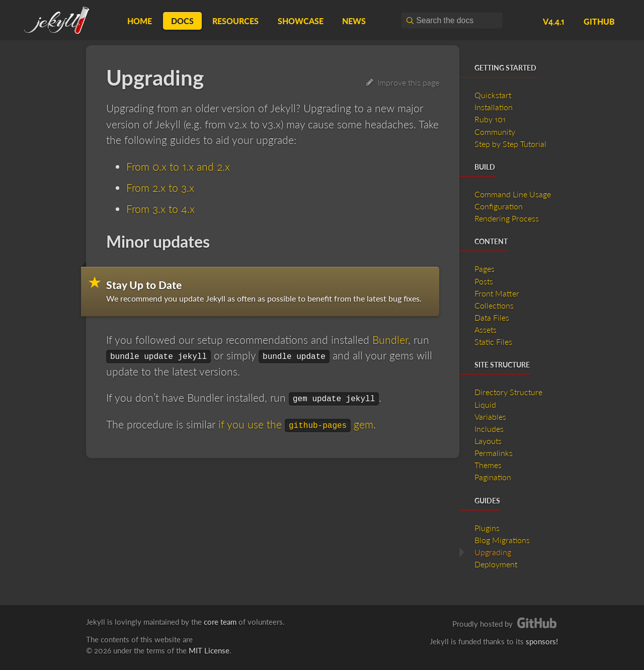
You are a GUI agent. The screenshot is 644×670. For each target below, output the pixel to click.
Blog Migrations (502, 540)
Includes (489, 429)
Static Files (493, 342)
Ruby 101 (490, 119)
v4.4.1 (554, 21)
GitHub (599, 21)
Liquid (485, 404)
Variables (490, 417)
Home (140, 21)
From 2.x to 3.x (160, 188)
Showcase (301, 21)
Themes (488, 465)
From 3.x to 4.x (160, 209)
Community (495, 132)
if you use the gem (296, 424)
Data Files (492, 317)
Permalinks (494, 453)
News (354, 21)
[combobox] (452, 20)
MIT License (209, 650)
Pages (485, 269)
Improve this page (403, 82)
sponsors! (542, 641)
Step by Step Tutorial (510, 144)
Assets (486, 329)
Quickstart (493, 95)
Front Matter (497, 293)
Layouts (488, 441)
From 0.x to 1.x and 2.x (178, 166)
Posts (484, 281)
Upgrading (493, 552)
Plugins (487, 528)
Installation (494, 107)
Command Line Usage (513, 194)
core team (220, 622)
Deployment (496, 564)
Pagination (493, 477)
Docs (182, 21)
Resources (235, 21)
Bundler (390, 340)
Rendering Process (507, 218)
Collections (494, 305)
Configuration (499, 206)
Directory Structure (508, 392)
